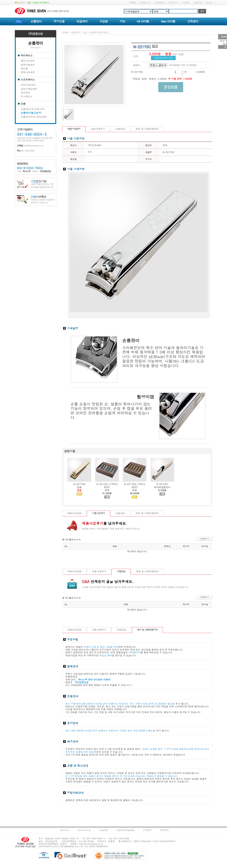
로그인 (209, 2)
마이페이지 (160, 2)
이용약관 (104, 830)
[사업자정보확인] (167, 841)
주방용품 (59, 21)
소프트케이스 (28, 80)
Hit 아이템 (143, 21)
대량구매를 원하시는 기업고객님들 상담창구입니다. (42, 184)
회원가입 (198, 2)
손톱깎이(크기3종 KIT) (33, 109)
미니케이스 (27, 96)
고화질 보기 (145, 2)
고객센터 (186, 2)
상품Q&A (120, 129)
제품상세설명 (74, 129)
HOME (133, 2)
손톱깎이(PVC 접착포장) (34, 117)
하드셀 (24, 68)
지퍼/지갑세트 (28, 85)
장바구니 (173, 2)
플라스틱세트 (28, 61)
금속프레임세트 (29, 89)
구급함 (103, 21)
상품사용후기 (98, 129)
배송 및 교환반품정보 (147, 129)
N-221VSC (162, 484)
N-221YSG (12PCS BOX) (135, 485)
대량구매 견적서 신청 (163, 58)
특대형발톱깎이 (162, 487)
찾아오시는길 (84, 830)
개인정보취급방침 (125, 830)
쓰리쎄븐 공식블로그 (38, 2)
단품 (23, 104)
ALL (86, 846)
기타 (122, 21)
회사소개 (65, 830)
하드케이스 (27, 55)
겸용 (79, 487)
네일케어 (82, 21)
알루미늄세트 (28, 65)
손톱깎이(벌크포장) (31, 113)
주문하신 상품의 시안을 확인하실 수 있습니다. (42, 200)
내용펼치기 (204, 539)
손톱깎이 (36, 21)
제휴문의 (164, 830)
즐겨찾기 (20, 2)
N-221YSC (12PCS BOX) (107, 485)
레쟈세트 (25, 93)
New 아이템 (168, 21)
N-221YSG (79, 484)
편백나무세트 (28, 72)
